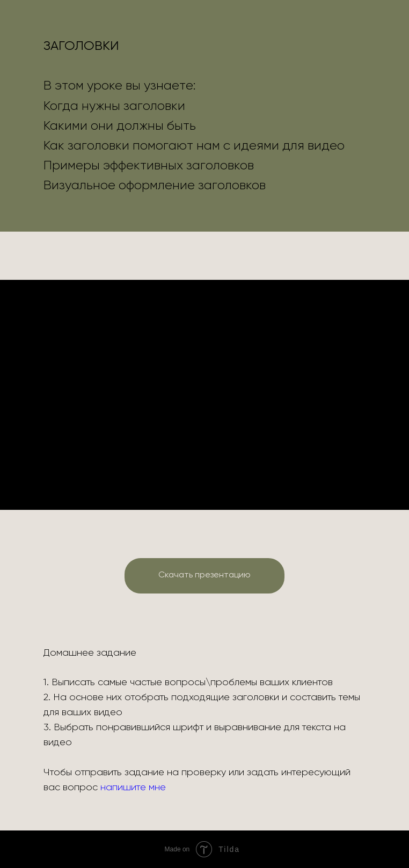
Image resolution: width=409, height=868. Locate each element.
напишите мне (133, 788)
